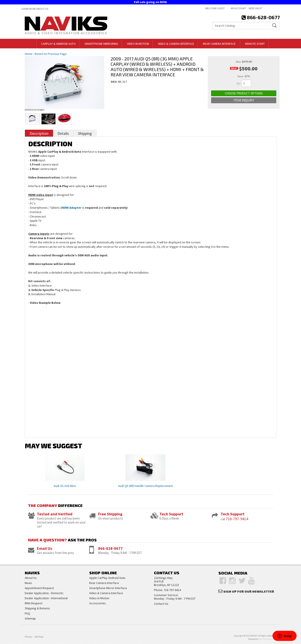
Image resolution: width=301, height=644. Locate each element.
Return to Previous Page (51, 54)
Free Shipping (110, 514)
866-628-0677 (110, 548)
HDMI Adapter (71, 208)
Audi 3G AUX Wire (65, 486)
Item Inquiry (244, 100)
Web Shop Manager (267, 639)
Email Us (44, 548)
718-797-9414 (237, 519)
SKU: (114, 82)
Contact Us (161, 604)
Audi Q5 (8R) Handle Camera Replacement (146, 486)
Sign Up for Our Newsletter (249, 591)
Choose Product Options (244, 93)
